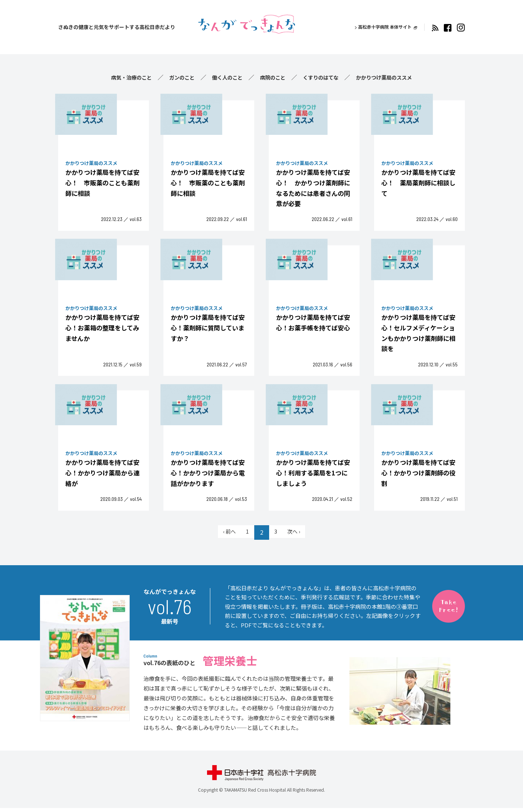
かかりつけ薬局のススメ (395, 77)
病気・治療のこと (119, 77)
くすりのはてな (325, 77)
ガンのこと (174, 77)
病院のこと (273, 77)
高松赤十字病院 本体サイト (380, 27)
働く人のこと (224, 77)
